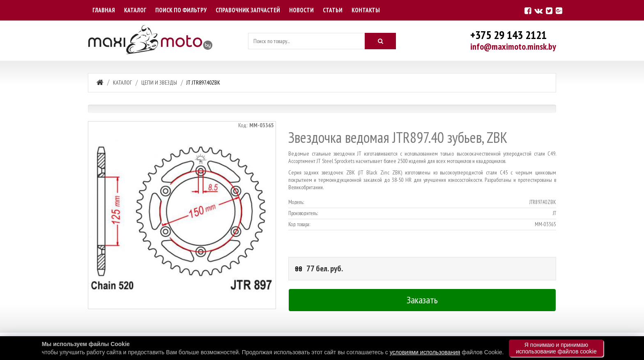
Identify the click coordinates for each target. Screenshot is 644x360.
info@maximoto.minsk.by (513, 46)
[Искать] (380, 41)
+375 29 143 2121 (508, 35)
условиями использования (425, 352)
